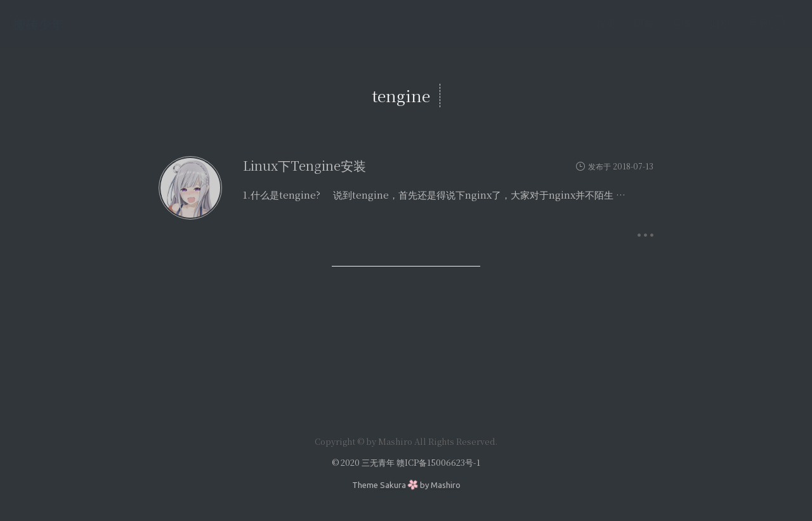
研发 (614, 23)
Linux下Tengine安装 (304, 165)
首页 (576, 23)
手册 (728, 23)
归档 (690, 23)
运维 (652, 23)
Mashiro (446, 485)
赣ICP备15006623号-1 (438, 462)
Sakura (393, 485)
